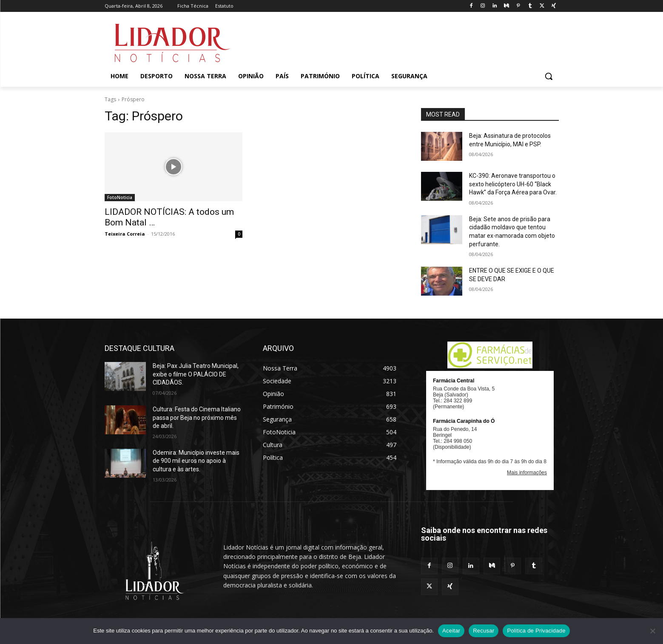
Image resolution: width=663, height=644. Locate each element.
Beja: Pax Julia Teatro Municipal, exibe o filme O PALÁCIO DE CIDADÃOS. (196, 374)
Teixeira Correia (125, 234)
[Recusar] (652, 631)
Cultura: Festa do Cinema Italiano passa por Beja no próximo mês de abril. (197, 417)
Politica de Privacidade (536, 631)
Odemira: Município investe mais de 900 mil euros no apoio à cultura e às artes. (196, 461)
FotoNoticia (120, 197)
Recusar (484, 631)
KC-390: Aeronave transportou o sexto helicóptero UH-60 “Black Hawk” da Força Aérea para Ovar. (513, 184)
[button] (549, 76)
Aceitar (451, 631)
